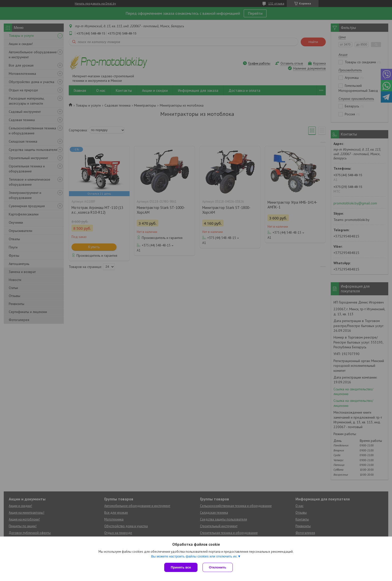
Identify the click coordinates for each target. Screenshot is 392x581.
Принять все (181, 567)
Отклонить (218, 567)
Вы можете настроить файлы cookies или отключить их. (194, 556)
